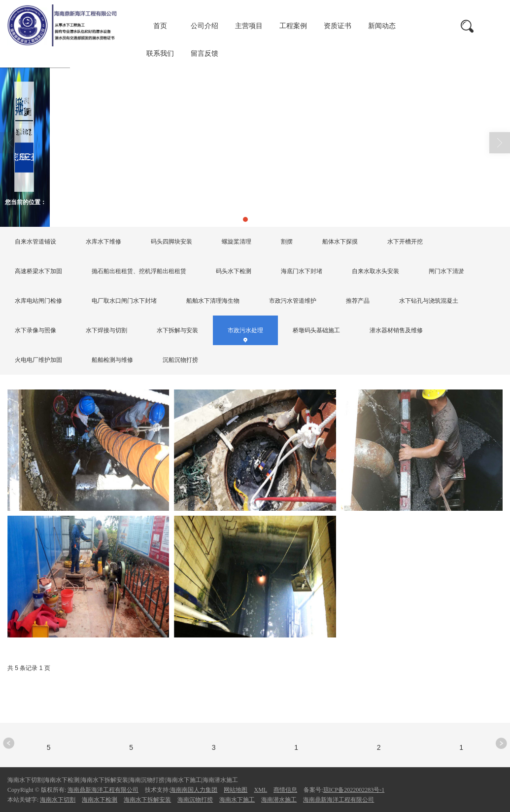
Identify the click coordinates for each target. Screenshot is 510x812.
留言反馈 (204, 53)
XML (260, 790)
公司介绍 (204, 26)
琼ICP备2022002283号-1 (354, 790)
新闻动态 (382, 26)
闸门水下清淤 (446, 271)
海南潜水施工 (279, 800)
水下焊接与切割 (106, 330)
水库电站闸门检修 (38, 301)
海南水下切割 (58, 800)
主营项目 (249, 26)
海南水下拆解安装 (147, 800)
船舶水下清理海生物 (213, 301)
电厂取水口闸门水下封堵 (124, 301)
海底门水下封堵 (302, 271)
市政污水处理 (143, 202)
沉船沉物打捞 (180, 360)
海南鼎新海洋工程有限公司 (103, 790)
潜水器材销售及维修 (396, 330)
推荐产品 (358, 301)
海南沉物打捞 (195, 800)
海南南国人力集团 (194, 790)
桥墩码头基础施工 (316, 330)
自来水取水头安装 (375, 271)
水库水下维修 (103, 242)
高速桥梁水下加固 (38, 271)
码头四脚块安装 (171, 242)
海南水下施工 (237, 800)
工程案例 (293, 26)
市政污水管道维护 (293, 301)
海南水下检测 (100, 800)
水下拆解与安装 (177, 330)
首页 (160, 26)
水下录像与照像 (35, 330)
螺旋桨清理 (237, 242)
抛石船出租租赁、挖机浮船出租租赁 (139, 271)
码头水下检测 (234, 271)
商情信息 (285, 790)
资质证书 (338, 26)
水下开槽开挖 (405, 242)
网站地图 (236, 790)
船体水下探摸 (340, 242)
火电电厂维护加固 (38, 360)
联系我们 (160, 53)
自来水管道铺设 (35, 242)
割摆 (287, 242)
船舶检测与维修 (112, 360)
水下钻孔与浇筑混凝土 (429, 301)
